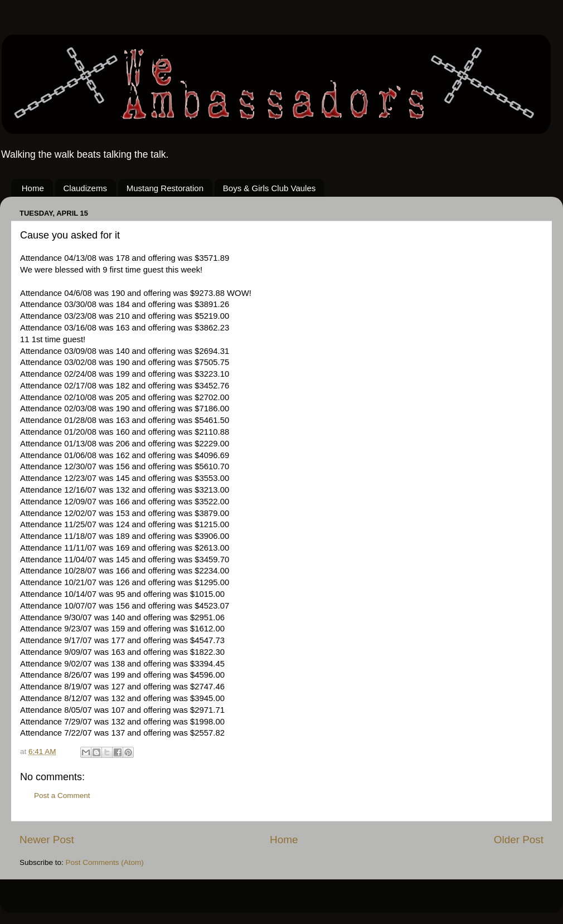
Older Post (519, 840)
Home (33, 188)
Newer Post (47, 840)
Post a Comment (62, 796)
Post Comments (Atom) (105, 862)
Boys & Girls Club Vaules (269, 188)
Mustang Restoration (165, 188)
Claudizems (85, 188)
